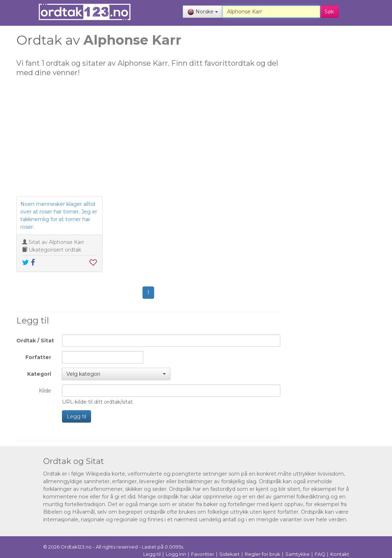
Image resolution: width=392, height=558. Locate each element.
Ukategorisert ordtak (55, 250)
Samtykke (298, 554)
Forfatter (38, 357)
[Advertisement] (148, 140)
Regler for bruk (263, 554)
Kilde (45, 391)
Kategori (39, 374)
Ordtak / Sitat (35, 341)
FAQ (320, 554)
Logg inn (176, 554)
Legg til (77, 416)
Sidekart (230, 554)
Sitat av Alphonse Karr (56, 242)
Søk (329, 12)
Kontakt (340, 554)
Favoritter (203, 554)
